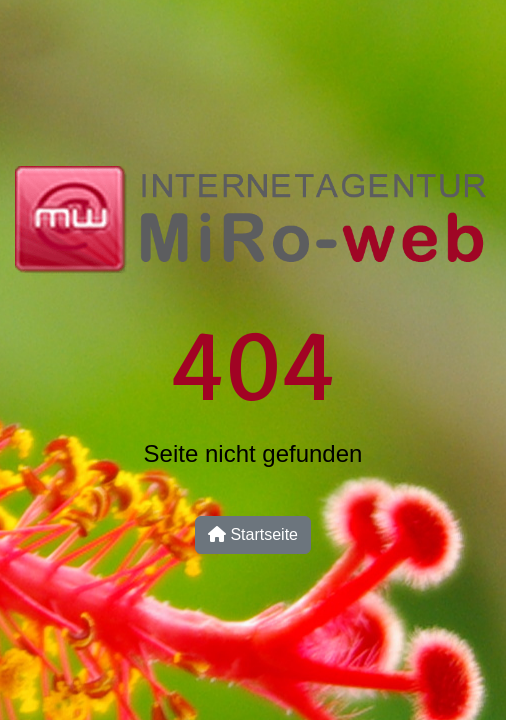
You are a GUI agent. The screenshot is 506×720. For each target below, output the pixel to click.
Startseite (253, 534)
